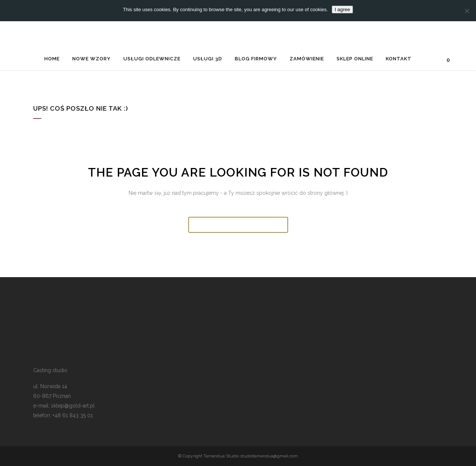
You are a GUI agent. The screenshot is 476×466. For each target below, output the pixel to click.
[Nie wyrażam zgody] (467, 11)
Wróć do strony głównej (238, 225)
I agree (343, 9)
